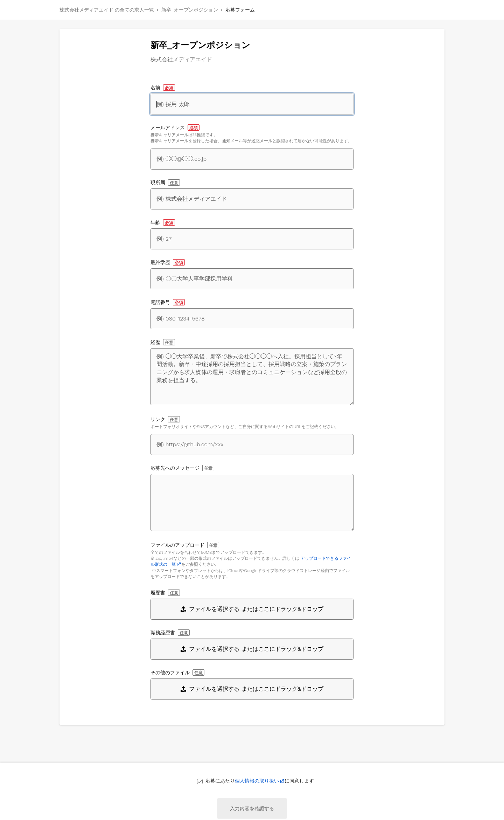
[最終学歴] (252, 279)
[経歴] (252, 377)
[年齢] (252, 239)
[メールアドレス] (252, 159)
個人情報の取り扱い (257, 781)
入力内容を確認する (252, 808)
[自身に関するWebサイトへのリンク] (252, 445)
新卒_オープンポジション (190, 10)
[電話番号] (252, 319)
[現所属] (252, 199)
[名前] (252, 104)
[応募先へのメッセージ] (252, 502)
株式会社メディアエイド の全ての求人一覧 (107, 10)
